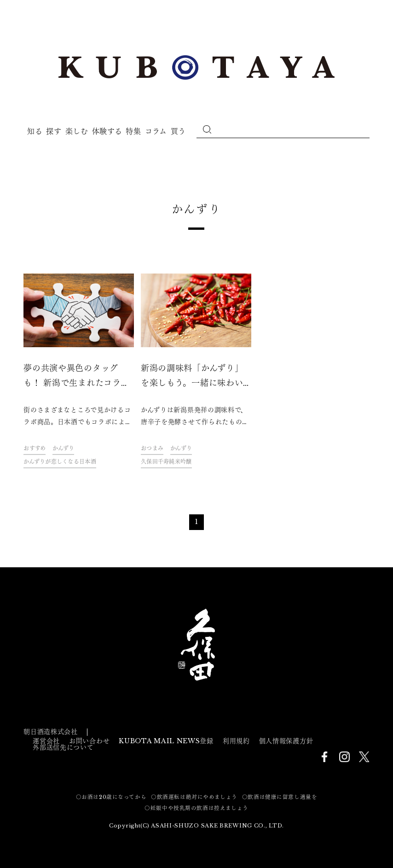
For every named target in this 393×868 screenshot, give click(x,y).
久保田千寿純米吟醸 (166, 462)
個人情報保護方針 (286, 741)
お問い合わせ (89, 741)
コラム (156, 131)
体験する (107, 131)
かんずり (63, 448)
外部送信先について (63, 747)
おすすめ (35, 448)
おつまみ (152, 448)
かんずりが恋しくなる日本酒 (60, 462)
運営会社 (46, 741)
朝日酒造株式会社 (51, 732)
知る (35, 131)
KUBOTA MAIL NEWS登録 (166, 741)
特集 (133, 131)
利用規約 (236, 741)
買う (178, 131)
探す (54, 131)
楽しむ (77, 131)
